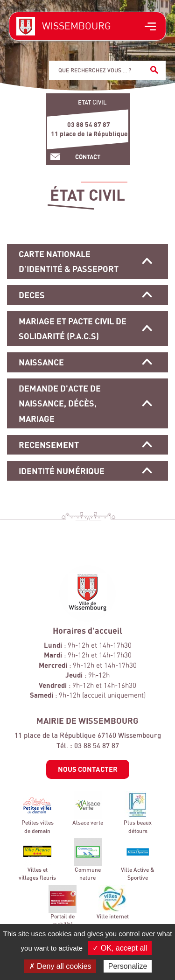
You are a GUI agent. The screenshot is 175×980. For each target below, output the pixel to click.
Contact (88, 157)
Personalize (128, 966)
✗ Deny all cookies (60, 966)
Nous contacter (88, 769)
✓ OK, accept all (120, 948)
